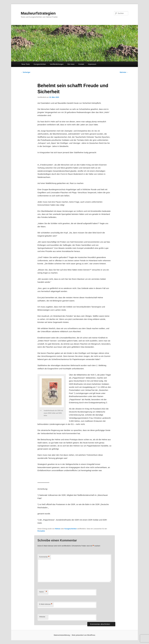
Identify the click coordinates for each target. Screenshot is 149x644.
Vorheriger (26, 72)
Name (43, 592)
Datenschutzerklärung (62, 635)
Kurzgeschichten (40, 64)
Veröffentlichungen (57, 64)
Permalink (41, 531)
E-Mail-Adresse (46, 604)
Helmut (58, 529)
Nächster (124, 72)
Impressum (92, 64)
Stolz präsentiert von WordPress (83, 635)
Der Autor (71, 64)
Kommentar (44, 557)
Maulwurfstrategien (38, 13)
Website (42, 617)
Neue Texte (26, 64)
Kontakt (81, 64)
